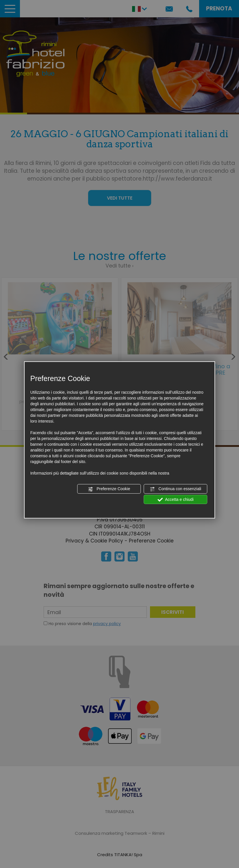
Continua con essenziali (175, 489)
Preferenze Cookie (109, 489)
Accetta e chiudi (176, 499)
